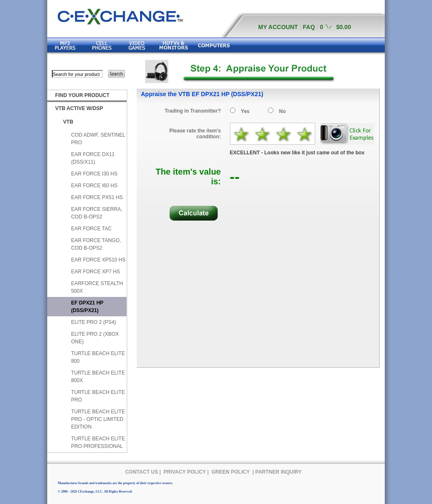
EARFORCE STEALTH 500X (97, 287)
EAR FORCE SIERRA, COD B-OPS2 (96, 213)
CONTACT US (142, 472)
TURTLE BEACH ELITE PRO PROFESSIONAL (98, 442)
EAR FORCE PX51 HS (97, 197)
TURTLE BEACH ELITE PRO (98, 396)
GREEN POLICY (231, 472)
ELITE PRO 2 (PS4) (93, 322)
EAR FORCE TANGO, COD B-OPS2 (96, 244)
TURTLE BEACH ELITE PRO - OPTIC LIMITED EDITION (98, 419)
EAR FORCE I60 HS (94, 186)
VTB (68, 122)
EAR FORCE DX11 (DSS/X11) (93, 158)
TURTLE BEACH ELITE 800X (98, 377)
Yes (245, 111)
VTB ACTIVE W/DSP (79, 108)
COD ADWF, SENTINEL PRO (98, 139)
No (282, 111)
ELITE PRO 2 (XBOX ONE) (95, 338)
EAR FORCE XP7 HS (95, 272)
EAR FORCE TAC (91, 229)
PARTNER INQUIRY (278, 472)
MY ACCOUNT (278, 27)
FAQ (309, 27)
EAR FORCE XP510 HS (98, 260)
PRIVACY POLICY (185, 472)
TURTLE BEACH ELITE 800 (98, 357)
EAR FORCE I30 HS (94, 174)
